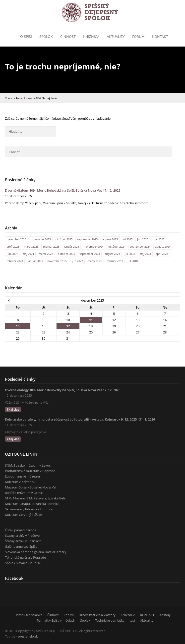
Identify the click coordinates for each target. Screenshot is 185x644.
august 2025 (110, 239)
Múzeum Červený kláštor (24, 515)
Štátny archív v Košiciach (23, 541)
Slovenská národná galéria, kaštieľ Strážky (36, 552)
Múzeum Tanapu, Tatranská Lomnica (32, 504)
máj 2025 (159, 239)
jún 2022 (77, 261)
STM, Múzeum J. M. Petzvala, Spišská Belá (35, 498)
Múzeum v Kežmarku (21, 482)
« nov (9, 300)
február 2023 (15, 261)
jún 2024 (12, 254)
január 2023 (35, 261)
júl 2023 (130, 254)
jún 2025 (143, 239)
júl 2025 (127, 239)
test (132, 620)
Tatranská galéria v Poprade (25, 557)
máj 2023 (145, 254)
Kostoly (165, 615)
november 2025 (41, 239)
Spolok (46, 36)
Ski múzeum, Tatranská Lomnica (29, 509)
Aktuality (116, 36)
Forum (138, 36)
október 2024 (117, 246)
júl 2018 (133, 261)
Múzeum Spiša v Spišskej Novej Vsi (31, 487)
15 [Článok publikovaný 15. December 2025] (18, 326)
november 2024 (94, 246)
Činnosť (68, 36)
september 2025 (87, 239)
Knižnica (91, 36)
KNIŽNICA (128, 615)
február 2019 (115, 261)
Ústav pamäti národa (21, 530)
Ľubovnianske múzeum (22, 476)
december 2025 (16, 239)
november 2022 (57, 261)
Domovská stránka (28, 615)
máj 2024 (28, 254)
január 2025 (71, 246)
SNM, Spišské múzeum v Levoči (28, 465)
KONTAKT (160, 36)
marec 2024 (46, 254)
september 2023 (90, 254)
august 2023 (112, 254)
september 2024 (140, 246)
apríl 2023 (162, 254)
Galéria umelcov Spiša (21, 546)
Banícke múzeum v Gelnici (24, 493)
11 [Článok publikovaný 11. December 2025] (91, 320)
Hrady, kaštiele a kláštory (97, 615)
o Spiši (26, 36)
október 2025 (64, 239)
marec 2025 (31, 246)
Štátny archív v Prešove (22, 536)
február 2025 (51, 246)
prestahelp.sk (28, 636)
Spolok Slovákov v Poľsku (24, 563)
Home (28, 98)
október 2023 (66, 254)
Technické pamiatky (110, 620)
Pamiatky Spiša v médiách (56, 620)
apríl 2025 (13, 246)
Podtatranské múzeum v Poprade (30, 471)
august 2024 (163, 246)
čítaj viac (13, 409)
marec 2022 (95, 261)
